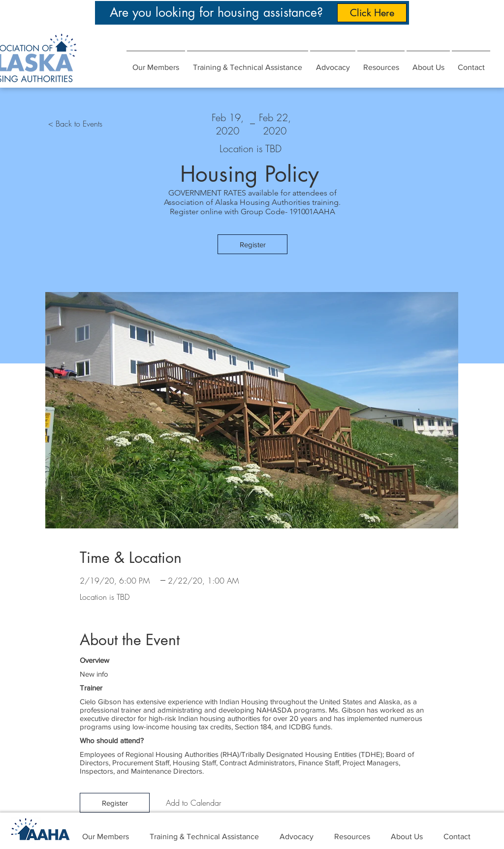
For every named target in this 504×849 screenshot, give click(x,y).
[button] (333, 63)
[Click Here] (372, 13)
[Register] (252, 244)
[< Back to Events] (75, 124)
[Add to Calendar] (193, 803)
